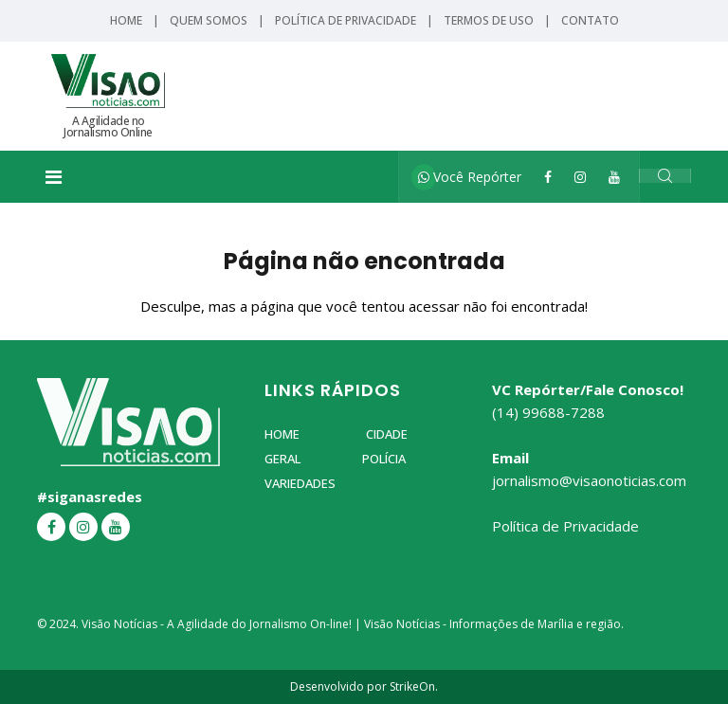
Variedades (300, 483)
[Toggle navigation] (54, 177)
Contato (590, 20)
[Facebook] (548, 177)
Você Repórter (470, 177)
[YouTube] (614, 177)
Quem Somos (209, 20)
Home (126, 20)
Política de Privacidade (346, 20)
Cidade (387, 434)
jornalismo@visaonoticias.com (589, 480)
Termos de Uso (489, 20)
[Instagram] (580, 177)
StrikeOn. (414, 686)
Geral (282, 459)
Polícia (384, 459)
